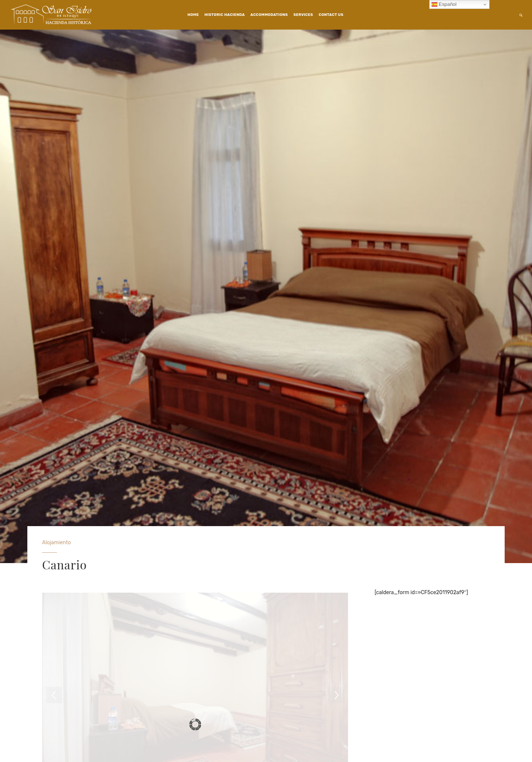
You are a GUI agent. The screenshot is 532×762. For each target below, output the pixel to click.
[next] (336, 695)
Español (444, 4)
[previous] (54, 695)
